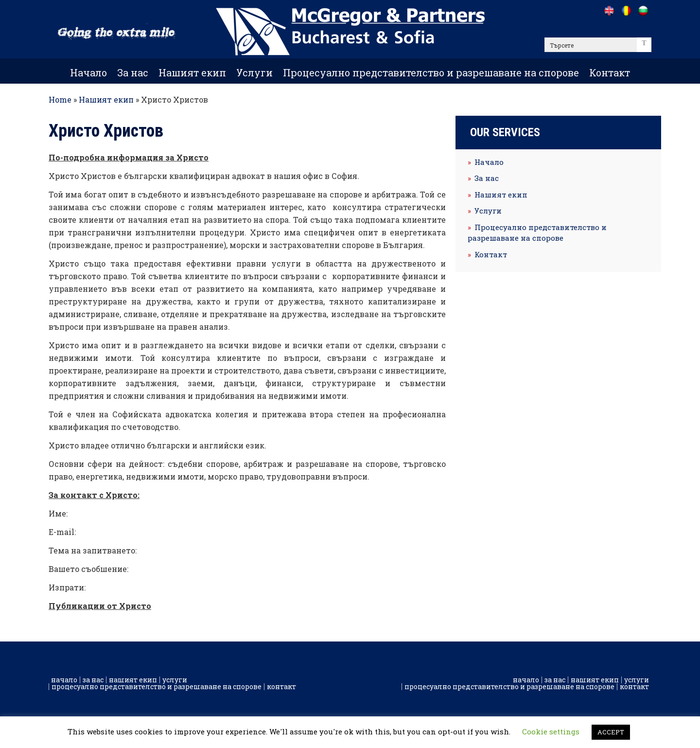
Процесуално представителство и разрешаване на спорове (431, 72)
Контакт (610, 72)
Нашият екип (192, 72)
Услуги (254, 72)
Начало (88, 72)
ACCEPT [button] (611, 732)
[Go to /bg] (643, 11)
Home (60, 99)
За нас (133, 72)
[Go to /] (609, 11)
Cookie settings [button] (551, 731)
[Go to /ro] (626, 11)
